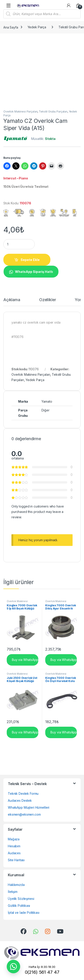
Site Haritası (16, 860)
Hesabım (14, 846)
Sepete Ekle (30, 260)
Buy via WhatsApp (25, 659)
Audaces (14, 853)
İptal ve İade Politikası (24, 913)
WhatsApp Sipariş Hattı (34, 272)
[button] (31, 271)
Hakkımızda (16, 885)
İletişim (13, 892)
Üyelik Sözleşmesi (21, 899)
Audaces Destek (20, 800)
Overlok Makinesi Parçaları (20, 111)
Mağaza (14, 839)
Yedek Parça (37, 27)
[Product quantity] (19, 244)
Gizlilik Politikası (19, 906)
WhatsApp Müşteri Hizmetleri (29, 807)
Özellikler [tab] (48, 300)
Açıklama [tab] (12, 300)
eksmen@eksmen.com (24, 814)
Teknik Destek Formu (23, 793)
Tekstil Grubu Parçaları (53, 111)
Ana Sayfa (11, 27)
